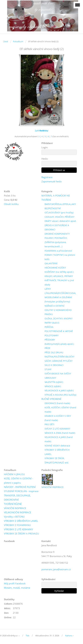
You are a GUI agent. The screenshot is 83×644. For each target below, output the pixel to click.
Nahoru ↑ (70, 636)
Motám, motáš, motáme (17, 588)
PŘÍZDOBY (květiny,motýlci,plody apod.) (59, 342)
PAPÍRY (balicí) (52, 323)
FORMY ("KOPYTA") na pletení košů (60, 257)
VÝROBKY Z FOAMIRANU (17, 525)
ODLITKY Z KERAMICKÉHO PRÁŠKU (58, 312)
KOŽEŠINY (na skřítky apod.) (59, 272)
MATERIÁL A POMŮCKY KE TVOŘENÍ (56, 198)
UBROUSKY (50, 378)
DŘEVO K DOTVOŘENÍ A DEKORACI (57, 227)
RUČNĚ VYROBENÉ (51, 399)
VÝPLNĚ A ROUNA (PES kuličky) (60, 395)
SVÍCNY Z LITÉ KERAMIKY (57, 429)
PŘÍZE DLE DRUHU (54, 352)
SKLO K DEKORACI (54, 365)
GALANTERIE (51, 263)
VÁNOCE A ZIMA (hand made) (60, 433)
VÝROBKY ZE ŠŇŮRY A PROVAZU (21, 534)
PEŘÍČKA (49, 327)
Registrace (47, 177)
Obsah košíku (11, 204)
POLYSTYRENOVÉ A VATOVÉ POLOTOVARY (59, 333)
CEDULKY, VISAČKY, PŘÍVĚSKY (59, 217)
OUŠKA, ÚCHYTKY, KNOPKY (59, 318)
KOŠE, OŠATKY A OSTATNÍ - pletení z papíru (18, 481)
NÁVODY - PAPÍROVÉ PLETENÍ (20, 487)
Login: (45, 147)
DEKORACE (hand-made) (57, 403)
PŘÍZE (47, 348)
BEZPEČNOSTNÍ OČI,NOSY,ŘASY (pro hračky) (59, 210)
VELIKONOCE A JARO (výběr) (59, 390)
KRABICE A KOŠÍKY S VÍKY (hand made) (58, 418)
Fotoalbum (18, 41)
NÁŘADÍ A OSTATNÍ (54, 306)
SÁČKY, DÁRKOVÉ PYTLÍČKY (59, 361)
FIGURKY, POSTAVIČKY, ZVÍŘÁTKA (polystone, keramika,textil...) (56, 242)
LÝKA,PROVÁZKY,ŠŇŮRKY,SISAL (60, 293)
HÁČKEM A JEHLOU (14, 474)
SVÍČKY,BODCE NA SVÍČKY (58, 374)
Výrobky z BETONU (14, 517)
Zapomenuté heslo (52, 181)
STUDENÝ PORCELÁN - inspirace (21, 491)
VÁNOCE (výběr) (53, 386)
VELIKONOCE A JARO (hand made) (59, 439)
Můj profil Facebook (15, 583)
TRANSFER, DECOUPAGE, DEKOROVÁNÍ (17, 498)
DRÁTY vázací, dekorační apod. (60, 221)
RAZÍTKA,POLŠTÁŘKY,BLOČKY (59, 357)
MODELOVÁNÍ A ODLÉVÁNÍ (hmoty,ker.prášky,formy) (58, 299)
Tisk (28, 636)
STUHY (48, 369)
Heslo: (45, 159)
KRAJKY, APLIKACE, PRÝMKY (59, 276)
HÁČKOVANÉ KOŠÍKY (55, 268)
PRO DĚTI (49, 424)
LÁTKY (48, 289)
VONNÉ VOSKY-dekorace (57, 446)
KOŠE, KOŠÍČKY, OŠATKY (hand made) (60, 410)
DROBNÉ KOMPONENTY (57, 234)
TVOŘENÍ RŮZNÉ (13, 504)
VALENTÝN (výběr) (54, 382)
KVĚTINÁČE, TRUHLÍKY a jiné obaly (59, 282)
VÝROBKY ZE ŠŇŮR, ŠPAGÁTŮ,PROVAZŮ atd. (57, 460)
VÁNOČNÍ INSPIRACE (15, 508)
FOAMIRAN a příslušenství (58, 251)
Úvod (6, 41)
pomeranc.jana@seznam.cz (56, 569)
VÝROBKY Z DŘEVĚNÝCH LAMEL (57, 452)
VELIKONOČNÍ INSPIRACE (17, 512)
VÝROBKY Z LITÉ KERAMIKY (18, 529)
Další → (43, 131)
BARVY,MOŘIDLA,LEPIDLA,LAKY (60, 204)
